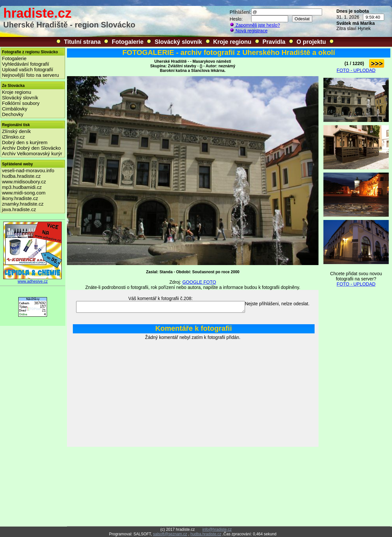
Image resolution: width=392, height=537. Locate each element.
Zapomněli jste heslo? (255, 25)
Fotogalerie (128, 42)
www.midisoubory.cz (24, 182)
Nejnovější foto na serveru (30, 75)
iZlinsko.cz (13, 137)
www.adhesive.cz (33, 280)
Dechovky (13, 114)
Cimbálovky (15, 109)
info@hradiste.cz (217, 529)
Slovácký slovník (178, 42)
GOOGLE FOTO (199, 282)
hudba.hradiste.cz (21, 176)
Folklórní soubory (21, 103)
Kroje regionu (232, 42)
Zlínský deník (16, 131)
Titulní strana (82, 42)
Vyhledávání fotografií (26, 64)
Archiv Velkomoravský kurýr (32, 153)
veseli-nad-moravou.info (28, 170)
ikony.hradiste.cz (20, 198)
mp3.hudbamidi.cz (22, 187)
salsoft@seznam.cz (170, 534)
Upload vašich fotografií (28, 69)
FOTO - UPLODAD (356, 70)
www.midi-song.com (24, 193)
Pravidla (274, 42)
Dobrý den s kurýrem (25, 142)
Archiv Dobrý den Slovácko (31, 148)
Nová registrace (249, 31)
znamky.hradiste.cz (23, 204)
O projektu (311, 42)
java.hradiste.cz (19, 209)
